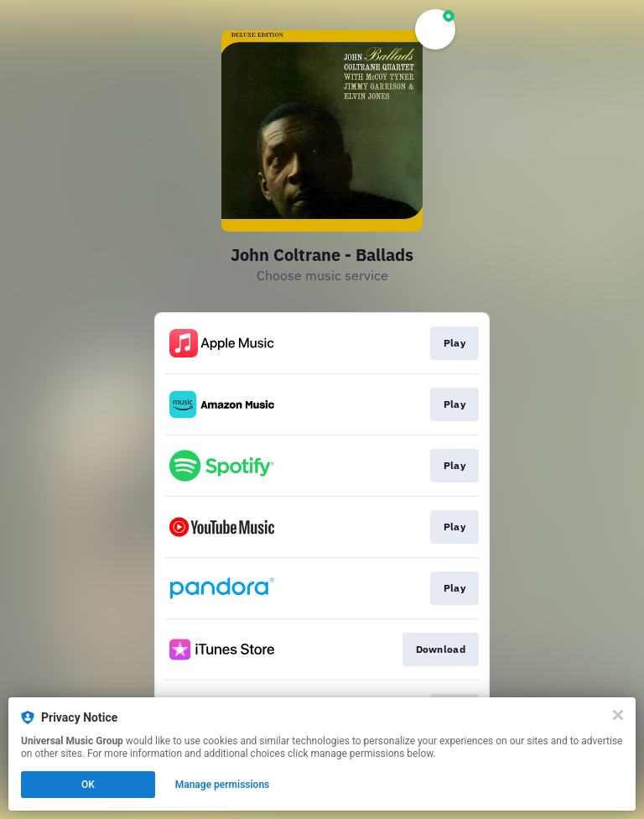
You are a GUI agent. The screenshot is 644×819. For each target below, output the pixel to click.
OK (88, 785)
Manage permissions (223, 785)
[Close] (618, 715)
